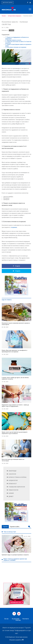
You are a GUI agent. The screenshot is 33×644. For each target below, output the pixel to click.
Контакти (26, 619)
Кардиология (13, 480)
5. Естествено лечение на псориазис (16, 47)
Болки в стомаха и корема (18, 477)
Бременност (13, 484)
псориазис (14, 227)
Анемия (11, 493)
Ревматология (13, 490)
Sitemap (18, 620)
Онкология (12, 474)
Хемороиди (12, 471)
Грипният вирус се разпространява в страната (15, 555)
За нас (6, 619)
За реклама (16, 619)
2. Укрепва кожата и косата (13, 40)
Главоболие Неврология (17, 487)
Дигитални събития (8, 3)
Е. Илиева (11, 30)
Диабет (11, 496)
